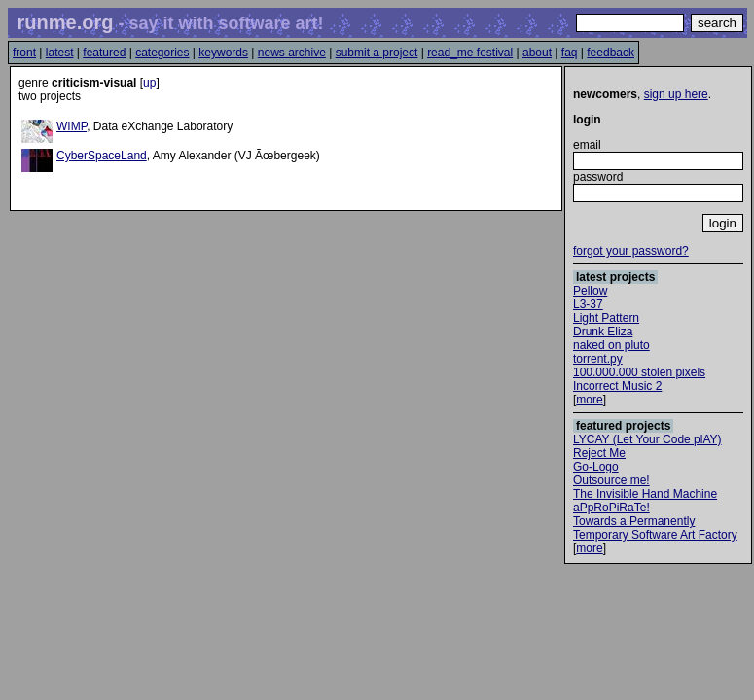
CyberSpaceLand (102, 156)
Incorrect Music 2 (617, 386)
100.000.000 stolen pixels (639, 372)
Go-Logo (596, 467)
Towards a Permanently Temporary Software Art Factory (655, 528)
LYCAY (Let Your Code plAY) (647, 439)
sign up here (676, 94)
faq (570, 52)
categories (162, 52)
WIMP (72, 126)
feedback (610, 52)
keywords (223, 52)
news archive (292, 52)
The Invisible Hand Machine (645, 494)
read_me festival (470, 52)
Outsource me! (611, 480)
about (537, 52)
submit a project (377, 52)
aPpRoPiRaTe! (611, 507)
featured (104, 52)
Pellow (590, 291)
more (589, 400)
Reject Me (599, 453)
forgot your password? (631, 251)
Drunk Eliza (603, 332)
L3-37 (588, 304)
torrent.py (598, 359)
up (149, 83)
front (24, 52)
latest (60, 52)
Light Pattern (606, 318)
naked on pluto (611, 345)
